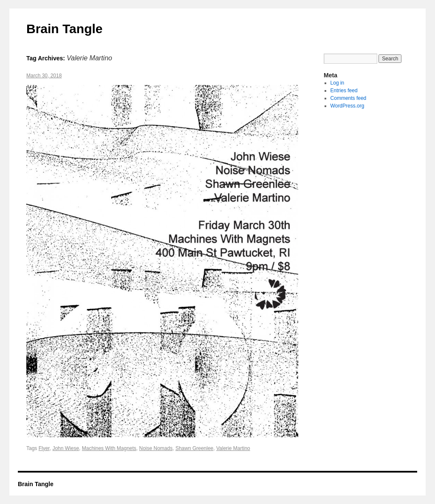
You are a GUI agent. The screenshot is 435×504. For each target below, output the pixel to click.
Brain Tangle (64, 29)
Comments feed (349, 98)
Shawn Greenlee (194, 448)
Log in (338, 83)
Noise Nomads (156, 448)
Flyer (44, 448)
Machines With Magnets (109, 448)
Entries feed (344, 91)
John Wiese (66, 448)
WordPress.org (347, 106)
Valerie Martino (233, 448)
